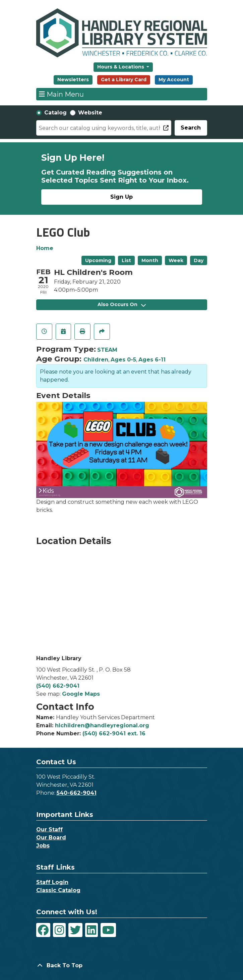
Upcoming (98, 260)
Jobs (43, 846)
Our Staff (49, 829)
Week (176, 260)
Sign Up (122, 197)
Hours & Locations (121, 67)
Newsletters (73, 80)
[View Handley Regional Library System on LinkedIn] (92, 930)
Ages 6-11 (152, 360)
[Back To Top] (122, 966)
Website (90, 113)
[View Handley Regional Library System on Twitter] (75, 930)
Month (150, 260)
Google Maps (81, 694)
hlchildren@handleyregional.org (102, 725)
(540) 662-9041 (58, 686)
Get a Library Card (124, 80)
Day (199, 260)
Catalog (55, 113)
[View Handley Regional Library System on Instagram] (59, 930)
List (126, 260)
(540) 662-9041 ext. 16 (114, 733)
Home (45, 248)
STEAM (107, 350)
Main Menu (61, 94)
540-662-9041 (77, 793)
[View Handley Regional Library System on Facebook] (43, 930)
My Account (174, 80)
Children (96, 360)
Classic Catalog (58, 890)
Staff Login (52, 882)
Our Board (51, 838)
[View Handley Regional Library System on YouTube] (108, 930)
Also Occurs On (122, 304)
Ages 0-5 (123, 360)
